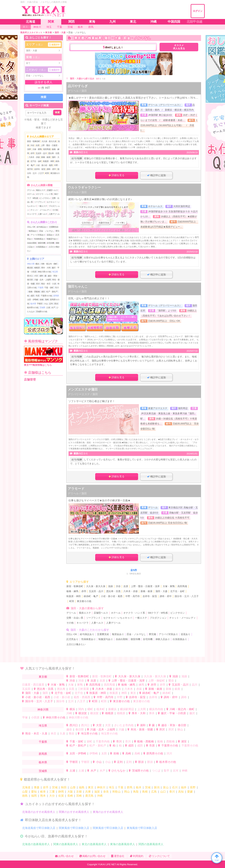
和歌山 (116, 792)
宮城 (55, 787)
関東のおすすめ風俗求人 (74, 812)
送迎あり (50, 235)
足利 (51, 304)
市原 (37, 296)
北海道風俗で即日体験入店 (39, 828)
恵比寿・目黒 (54, 153)
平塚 (25, 717)
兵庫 (88, 792)
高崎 (47, 300)
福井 (184, 787)
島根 (145, 792)
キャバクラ (32, 214)
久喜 (63, 733)
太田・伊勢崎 (33, 300)
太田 (104, 753)
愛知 (34, 792)
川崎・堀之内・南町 (49, 264)
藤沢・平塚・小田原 (173, 713)
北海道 (26, 787)
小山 (46, 304)
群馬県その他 (155, 753)
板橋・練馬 (72, 591)
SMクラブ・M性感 (158, 613)
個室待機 (41, 243)
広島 (154, 792)
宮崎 (79, 796)
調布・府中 (51, 169)
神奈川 (101, 787)
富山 (166, 787)
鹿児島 (89, 796)
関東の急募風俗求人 (66, 844)
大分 (52, 796)
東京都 (43, 677)
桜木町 (101, 709)
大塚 (71, 685)
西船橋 (171, 741)
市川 (57, 288)
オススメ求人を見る (179, 47)
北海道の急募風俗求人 (36, 844)
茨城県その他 (41, 312)
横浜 (37, 264)
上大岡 (142, 709)
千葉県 (41, 288)
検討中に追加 (156, 175)
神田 (124, 693)
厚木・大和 (46, 268)
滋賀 (97, 792)
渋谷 (32, 145)
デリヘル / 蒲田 (77, 91)
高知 (181, 792)
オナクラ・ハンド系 (44, 194)
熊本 (43, 796)
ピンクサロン (45, 198)
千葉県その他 (46, 296)
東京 (133, 693)
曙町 (90, 709)
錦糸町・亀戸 (91, 596)
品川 (195, 685)
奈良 (106, 792)
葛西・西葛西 (82, 697)
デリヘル (31, 190)
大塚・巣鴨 (37, 149)
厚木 (152, 713)
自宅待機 (50, 243)
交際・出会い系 (75, 618)
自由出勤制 (32, 243)
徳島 (25, 796)
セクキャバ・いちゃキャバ (118, 618)
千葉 (121, 787)
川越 (121, 729)
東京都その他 (84, 601)
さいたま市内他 (124, 725)
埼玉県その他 (89, 733)
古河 (176, 771)
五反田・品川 (41, 153)
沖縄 (100, 796)
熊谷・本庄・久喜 (49, 284)
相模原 (37, 268)
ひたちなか (118, 771)
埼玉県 (55, 272)
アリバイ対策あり (38, 235)
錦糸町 (167, 693)
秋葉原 (114, 693)
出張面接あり (41, 247)
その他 (55, 210)
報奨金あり (33, 231)
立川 (71, 701)
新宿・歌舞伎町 (34, 141)
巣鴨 (80, 685)
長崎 (70, 796)
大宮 (36, 276)
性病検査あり (40, 239)
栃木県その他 (33, 307)
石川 (175, 787)
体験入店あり (163, 639)
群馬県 (56, 296)
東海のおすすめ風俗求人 (108, 812)
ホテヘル (31, 194)
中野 (120, 697)
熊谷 (72, 733)
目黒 (72, 689)
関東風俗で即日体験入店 (74, 828)
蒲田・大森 (161, 591)
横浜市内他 (156, 709)
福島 (82, 787)
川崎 (69, 713)
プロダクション (158, 618)
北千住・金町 (36, 161)
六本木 (129, 689)
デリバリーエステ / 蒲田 (83, 394)
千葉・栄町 (49, 288)
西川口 (30, 276)
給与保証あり (42, 227)
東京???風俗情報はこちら (43, 356)
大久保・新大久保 (49, 141)
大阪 (70, 792)
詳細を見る (117, 175)
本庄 (53, 733)
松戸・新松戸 (52, 292)
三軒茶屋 (83, 689)
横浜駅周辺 (127, 709)
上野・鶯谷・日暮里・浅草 (145, 586)
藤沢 (192, 713)
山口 (163, 792)
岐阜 (43, 792)
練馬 (141, 685)
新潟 (157, 787)
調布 (184, 697)
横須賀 (30, 268)
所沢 (38, 284)
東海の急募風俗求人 (123, 844)
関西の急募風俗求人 (151, 844)
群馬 (130, 787)
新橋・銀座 (46, 157)
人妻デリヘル (54, 214)
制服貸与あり (52, 239)
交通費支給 (54, 227)
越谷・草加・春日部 (174, 725)
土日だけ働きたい (76, 644)
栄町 (89, 741)
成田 (32, 296)
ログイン (198, 11)
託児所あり (72, 639)
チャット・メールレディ (41, 210)
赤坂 (139, 689)
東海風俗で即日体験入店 (142, 828)
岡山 (127, 792)
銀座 (177, 689)
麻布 (118, 689)
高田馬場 (47, 149)
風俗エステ (41, 190)
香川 (172, 792)
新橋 (169, 689)
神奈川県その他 (44, 272)
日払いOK (31, 227)
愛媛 (190, 792)
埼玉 (112, 787)
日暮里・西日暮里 (33, 685)
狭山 (180, 729)
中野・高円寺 (133, 596)
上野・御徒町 (157, 681)
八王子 (81, 701)
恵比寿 (61, 689)
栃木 (139, 787)
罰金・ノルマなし (47, 231)
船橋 (160, 741)
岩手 (46, 787)
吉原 (37, 145)
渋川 (169, 753)
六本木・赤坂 (34, 157)
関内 (81, 709)
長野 (193, 787)
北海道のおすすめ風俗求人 (39, 812)
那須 (56, 304)
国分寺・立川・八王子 (187, 596)
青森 (37, 787)
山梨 (25, 792)
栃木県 (33, 304)
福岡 (34, 796)
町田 (47, 173)
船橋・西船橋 (34, 292)
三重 (52, 792)
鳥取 (136, 792)
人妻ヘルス (42, 214)
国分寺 (60, 701)
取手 (167, 771)
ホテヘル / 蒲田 (77, 192)
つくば (156, 771)
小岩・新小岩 (62, 697)
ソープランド (40, 202)
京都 (79, 792)
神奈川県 (31, 264)
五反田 (26, 689)
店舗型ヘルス (52, 190)
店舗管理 (30, 379)
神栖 (185, 771)
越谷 (69, 729)
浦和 (41, 276)
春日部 (80, 729)
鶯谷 (171, 681)
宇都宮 (40, 304)
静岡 (61, 792)
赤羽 (32, 153)
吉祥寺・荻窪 (40, 169)
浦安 (43, 292)
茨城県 (42, 307)
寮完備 (152, 634)
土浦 (48, 307)
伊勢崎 (94, 753)
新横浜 (112, 709)
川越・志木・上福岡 (42, 280)
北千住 (79, 693)
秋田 (64, 787)
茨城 (148, 787)
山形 (73, 787)
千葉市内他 (103, 741)
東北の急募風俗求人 (94, 844)
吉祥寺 (153, 697)
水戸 (53, 307)
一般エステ (42, 206)
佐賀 (61, 796)
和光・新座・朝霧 (142, 729)
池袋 (110, 586)
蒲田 (98, 79)
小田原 (35, 717)
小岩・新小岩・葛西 (44, 165)
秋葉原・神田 (49, 161)
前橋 (41, 300)
